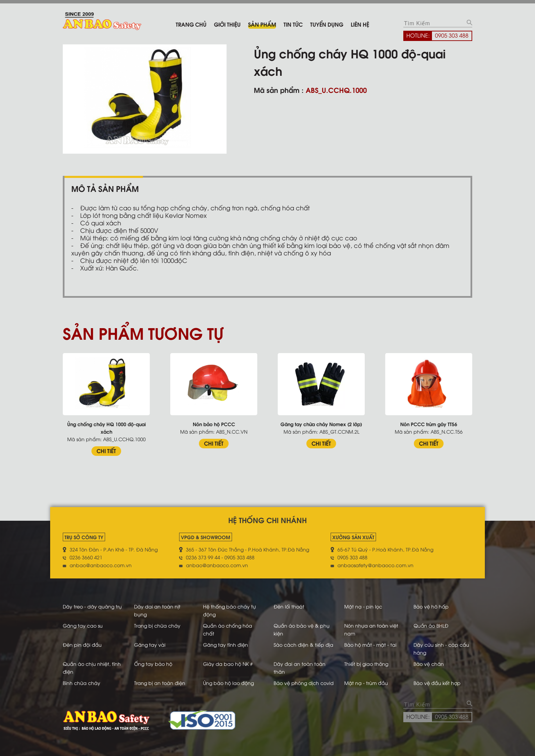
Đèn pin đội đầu (82, 645)
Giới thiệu (227, 24)
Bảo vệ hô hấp (431, 606)
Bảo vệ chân (429, 664)
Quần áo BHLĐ (431, 625)
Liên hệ (360, 24)
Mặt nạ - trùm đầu (366, 683)
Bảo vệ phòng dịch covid (304, 683)
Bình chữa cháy (82, 683)
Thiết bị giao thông (366, 664)
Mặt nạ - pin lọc (363, 606)
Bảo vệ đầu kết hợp (437, 683)
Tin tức (293, 24)
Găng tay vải (150, 645)
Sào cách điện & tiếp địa (303, 645)
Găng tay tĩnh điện (226, 645)
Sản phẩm (262, 24)
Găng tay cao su (83, 625)
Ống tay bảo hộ (153, 664)
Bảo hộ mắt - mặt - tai (370, 645)
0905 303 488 (452, 35)
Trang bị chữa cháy (157, 625)
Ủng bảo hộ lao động (228, 683)
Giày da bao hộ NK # (228, 664)
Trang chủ (191, 24)
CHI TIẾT (106, 451)
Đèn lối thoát (289, 606)
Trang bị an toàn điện (160, 683)
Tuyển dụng (327, 24)
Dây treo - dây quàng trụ (92, 606)
